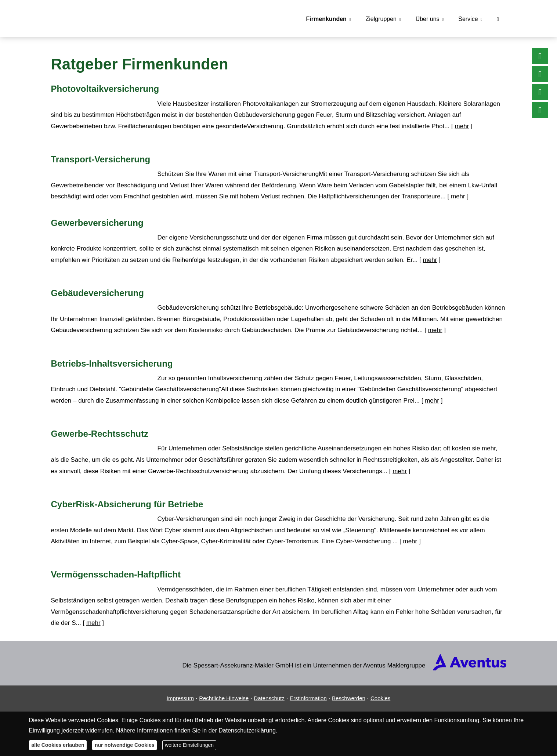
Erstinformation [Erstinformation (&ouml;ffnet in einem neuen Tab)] (308, 698)
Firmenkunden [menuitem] (326, 19)
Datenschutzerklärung (247, 730)
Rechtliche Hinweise (224, 698)
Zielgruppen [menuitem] (381, 19)
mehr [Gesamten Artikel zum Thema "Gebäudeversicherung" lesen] (435, 330)
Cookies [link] (380, 698)
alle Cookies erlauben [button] (58, 745)
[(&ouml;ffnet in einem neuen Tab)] (470, 668)
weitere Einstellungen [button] (189, 745)
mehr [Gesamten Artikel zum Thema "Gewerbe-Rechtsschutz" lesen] (400, 471)
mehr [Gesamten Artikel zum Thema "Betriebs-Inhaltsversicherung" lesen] (432, 401)
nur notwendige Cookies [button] (125, 745)
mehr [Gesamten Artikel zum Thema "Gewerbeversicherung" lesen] (430, 260)
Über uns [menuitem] (428, 19)
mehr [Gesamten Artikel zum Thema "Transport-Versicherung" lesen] (458, 196)
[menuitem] (498, 19)
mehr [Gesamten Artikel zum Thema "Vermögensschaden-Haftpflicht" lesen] (93, 623)
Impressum (180, 698)
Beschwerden (349, 698)
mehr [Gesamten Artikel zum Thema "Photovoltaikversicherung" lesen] (462, 126)
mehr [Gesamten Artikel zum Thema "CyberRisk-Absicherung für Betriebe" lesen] (410, 541)
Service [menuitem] (468, 19)
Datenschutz (269, 698)
